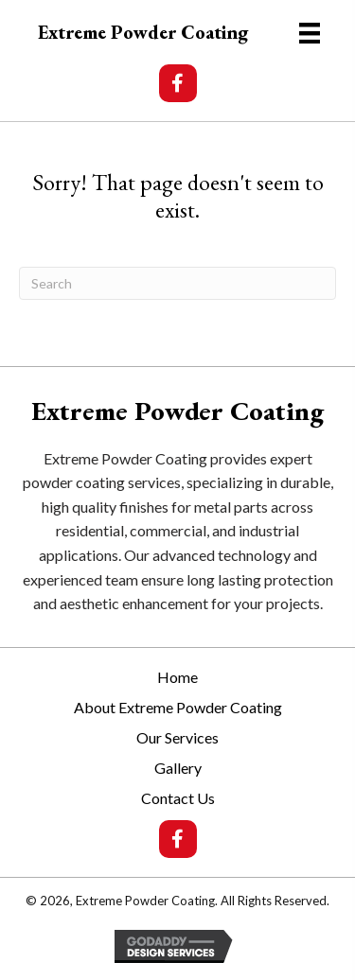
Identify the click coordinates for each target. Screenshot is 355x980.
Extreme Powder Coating (143, 32)
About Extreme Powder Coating (178, 707)
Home (177, 677)
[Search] (177, 283)
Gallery (178, 768)
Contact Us (178, 798)
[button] (178, 83)
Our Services (177, 737)
